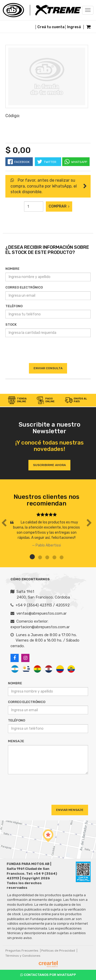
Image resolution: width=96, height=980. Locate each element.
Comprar (59, 206)
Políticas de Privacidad (58, 951)
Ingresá (74, 27)
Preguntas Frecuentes (22, 951)
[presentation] (48, 353)
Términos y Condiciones (23, 956)
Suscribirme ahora (49, 465)
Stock (11, 324)
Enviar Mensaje (70, 810)
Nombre (12, 269)
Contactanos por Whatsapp (48, 975)
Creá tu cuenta (51, 27)
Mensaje (16, 741)
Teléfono (14, 306)
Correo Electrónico (24, 287)
